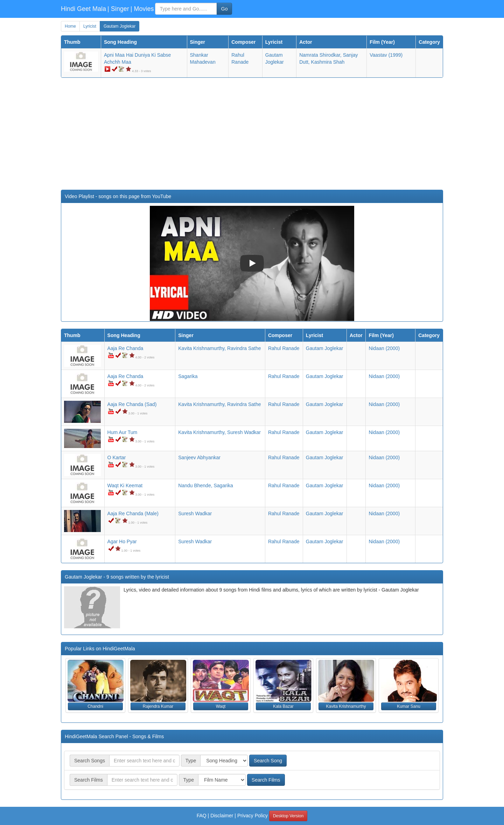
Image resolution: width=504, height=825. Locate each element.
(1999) (386, 55)
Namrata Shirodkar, (320, 55)
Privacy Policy (253, 816)
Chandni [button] (95, 706)
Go (225, 9)
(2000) (384, 348)
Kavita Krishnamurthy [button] (346, 706)
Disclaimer (222, 816)
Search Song (268, 761)
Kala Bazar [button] (283, 706)
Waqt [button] (221, 706)
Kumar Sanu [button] (409, 706)
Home (70, 26)
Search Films (266, 780)
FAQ (202, 816)
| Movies (142, 9)
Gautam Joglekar (120, 26)
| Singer (118, 9)
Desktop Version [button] (288, 816)
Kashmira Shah (328, 62)
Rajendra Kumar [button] (158, 706)
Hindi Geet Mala (83, 9)
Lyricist (90, 26)
